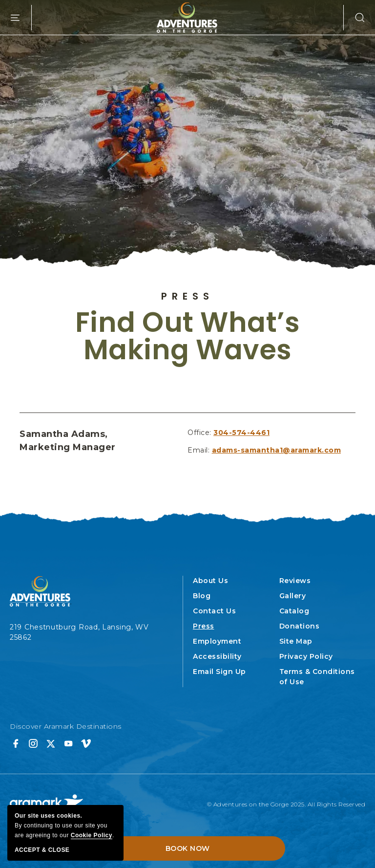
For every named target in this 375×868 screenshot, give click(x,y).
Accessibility (217, 656)
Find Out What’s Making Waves (188, 336)
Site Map (296, 641)
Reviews (295, 581)
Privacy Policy (306, 656)
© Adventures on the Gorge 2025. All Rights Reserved (286, 804)
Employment (217, 641)
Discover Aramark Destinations (66, 726)
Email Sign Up (219, 672)
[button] (354, 18)
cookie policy (92, 835)
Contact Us (214, 611)
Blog (202, 596)
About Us (210, 581)
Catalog (294, 611)
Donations (300, 626)
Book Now (188, 848)
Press (187, 296)
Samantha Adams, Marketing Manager (68, 441)
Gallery (293, 596)
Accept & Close (42, 850)
